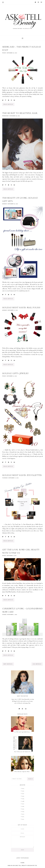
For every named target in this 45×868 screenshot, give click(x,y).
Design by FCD (32, 866)
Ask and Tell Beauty (20, 866)
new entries (8, 664)
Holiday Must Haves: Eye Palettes (22, 475)
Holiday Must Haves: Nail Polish (21, 308)
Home (22, 863)
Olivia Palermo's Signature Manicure (23, 772)
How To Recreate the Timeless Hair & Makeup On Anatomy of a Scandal (23, 752)
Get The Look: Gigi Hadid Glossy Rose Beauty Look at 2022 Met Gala (23, 732)
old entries (37, 664)
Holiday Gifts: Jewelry (16, 373)
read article (8, 104)
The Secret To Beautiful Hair (20, 113)
